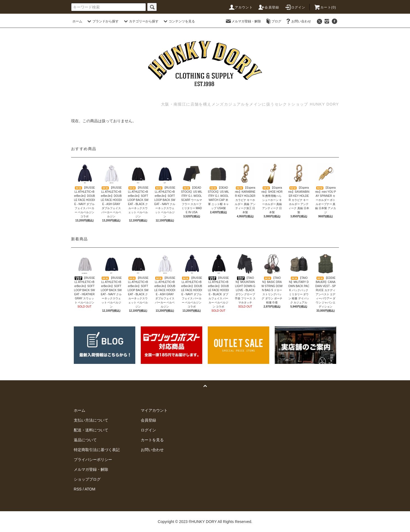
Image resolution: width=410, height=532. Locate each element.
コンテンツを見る (178, 21)
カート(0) (325, 7)
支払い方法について (91, 420)
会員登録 (269, 7)
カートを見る (152, 440)
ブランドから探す (102, 21)
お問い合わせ (298, 21)
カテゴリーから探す (140, 21)
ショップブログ (87, 479)
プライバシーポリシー (93, 460)
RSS (78, 489)
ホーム (77, 21)
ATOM (90, 489)
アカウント (241, 7)
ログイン (295, 7)
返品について (85, 440)
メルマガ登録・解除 (243, 21)
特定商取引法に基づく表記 (97, 450)
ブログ (273, 21)
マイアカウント (154, 410)
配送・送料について (91, 430)
